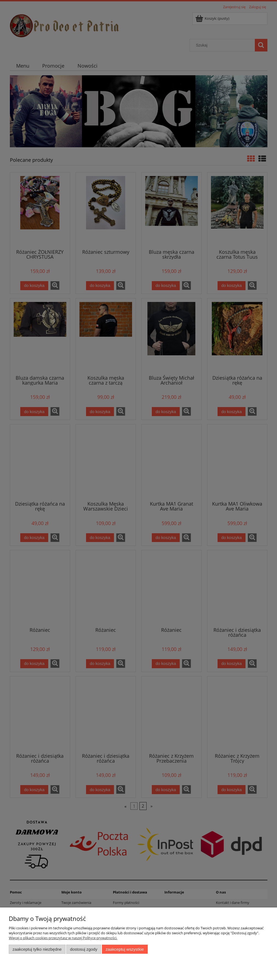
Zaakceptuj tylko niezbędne (37, 949)
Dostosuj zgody (84, 949)
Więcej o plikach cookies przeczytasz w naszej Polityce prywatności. (63, 938)
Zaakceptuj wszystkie (125, 949)
